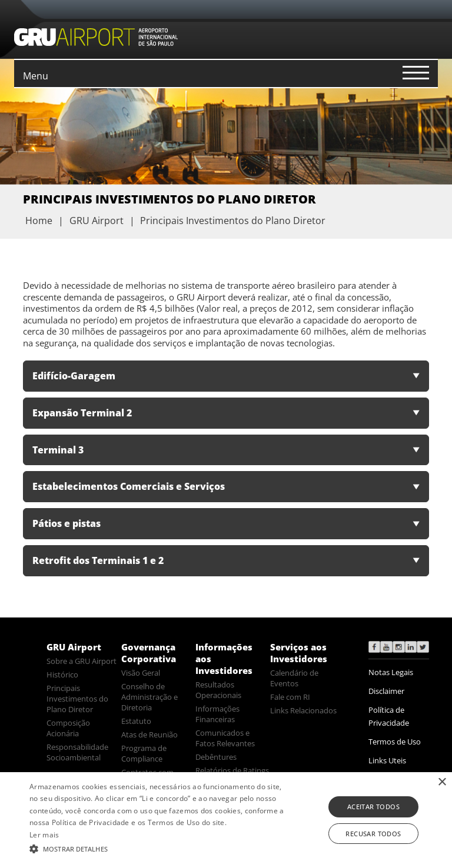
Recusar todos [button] (373, 834)
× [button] (442, 782)
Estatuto (136, 721)
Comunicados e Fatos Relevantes (225, 738)
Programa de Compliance (144, 753)
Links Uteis (387, 760)
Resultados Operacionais (218, 690)
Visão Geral (141, 673)
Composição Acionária (68, 728)
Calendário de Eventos (294, 678)
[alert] (226, 820)
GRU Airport (74, 647)
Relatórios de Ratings (232, 770)
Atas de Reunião (149, 735)
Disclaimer (386, 691)
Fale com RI (290, 697)
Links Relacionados (303, 710)
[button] (157, 848)
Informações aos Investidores (224, 659)
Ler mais (44, 835)
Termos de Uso (395, 742)
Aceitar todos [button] (373, 807)
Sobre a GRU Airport (82, 661)
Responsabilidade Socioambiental (77, 752)
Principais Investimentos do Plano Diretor (77, 699)
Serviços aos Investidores (299, 653)
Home (39, 221)
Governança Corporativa (149, 653)
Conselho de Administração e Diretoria (149, 697)
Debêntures (216, 757)
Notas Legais (391, 672)
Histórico (62, 675)
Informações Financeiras (217, 714)
